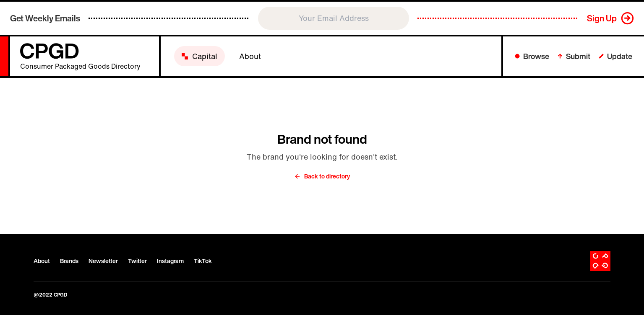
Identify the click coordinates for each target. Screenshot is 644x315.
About (42, 261)
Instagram (170, 261)
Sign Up (602, 18)
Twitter (137, 261)
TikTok (203, 261)
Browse (532, 56)
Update (615, 56)
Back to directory (322, 176)
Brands (69, 261)
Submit (574, 56)
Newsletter (103, 261)
